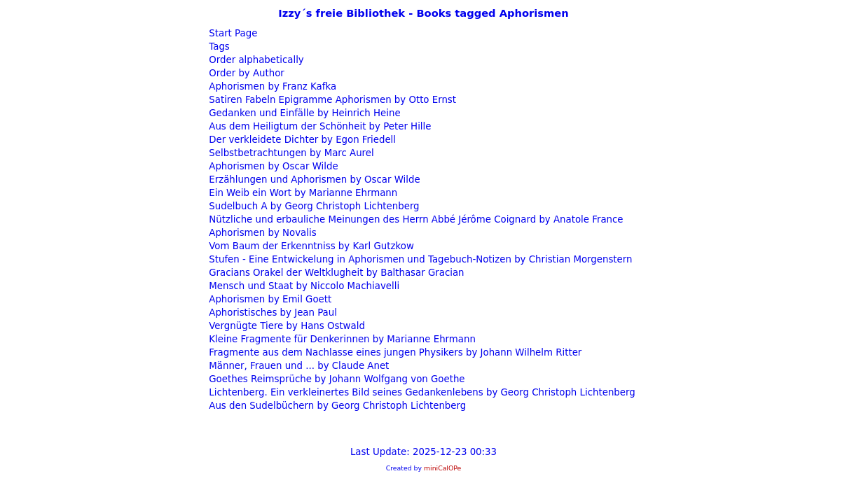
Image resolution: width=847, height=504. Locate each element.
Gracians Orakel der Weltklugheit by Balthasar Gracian (335, 273)
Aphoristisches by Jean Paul (271, 313)
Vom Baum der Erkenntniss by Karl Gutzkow (310, 246)
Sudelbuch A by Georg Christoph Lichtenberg (313, 206)
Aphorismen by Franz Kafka (271, 86)
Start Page (232, 33)
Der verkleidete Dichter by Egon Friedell (301, 140)
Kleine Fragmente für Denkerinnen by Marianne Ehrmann (341, 339)
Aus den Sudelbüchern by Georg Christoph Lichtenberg (336, 406)
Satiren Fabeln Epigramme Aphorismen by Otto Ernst (331, 100)
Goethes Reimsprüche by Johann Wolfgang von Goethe (335, 379)
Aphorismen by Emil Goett (269, 299)
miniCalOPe (442, 468)
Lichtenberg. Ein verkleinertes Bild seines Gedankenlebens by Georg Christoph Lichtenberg (421, 392)
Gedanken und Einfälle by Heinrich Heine (303, 113)
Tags (218, 47)
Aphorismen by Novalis (261, 233)
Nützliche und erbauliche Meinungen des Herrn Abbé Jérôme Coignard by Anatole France (414, 219)
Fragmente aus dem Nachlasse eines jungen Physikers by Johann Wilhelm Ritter (394, 352)
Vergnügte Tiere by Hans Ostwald (285, 326)
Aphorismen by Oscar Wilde (272, 166)
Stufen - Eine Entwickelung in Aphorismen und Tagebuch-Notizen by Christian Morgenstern (419, 259)
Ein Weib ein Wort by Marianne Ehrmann (302, 193)
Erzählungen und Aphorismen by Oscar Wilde (313, 180)
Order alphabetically (255, 60)
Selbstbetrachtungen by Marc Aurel (290, 153)
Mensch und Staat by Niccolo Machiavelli (303, 286)
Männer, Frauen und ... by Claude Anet (297, 366)
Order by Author (245, 73)
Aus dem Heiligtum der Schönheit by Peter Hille (318, 126)
